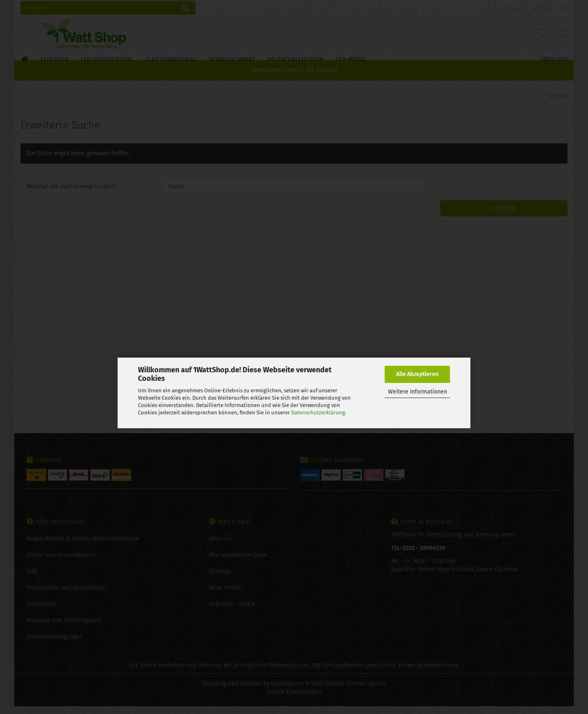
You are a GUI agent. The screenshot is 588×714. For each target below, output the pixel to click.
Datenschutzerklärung (318, 413)
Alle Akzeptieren (417, 374)
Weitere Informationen (418, 392)
